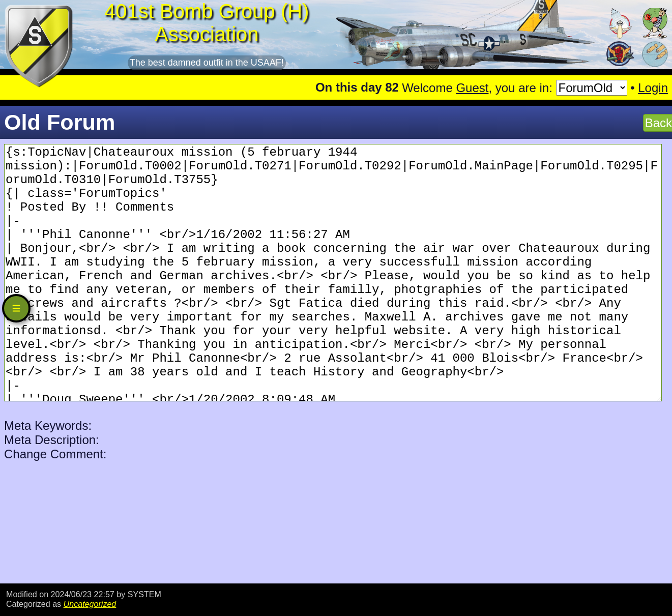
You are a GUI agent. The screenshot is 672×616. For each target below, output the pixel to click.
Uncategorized (90, 604)
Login (653, 88)
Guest (472, 88)
